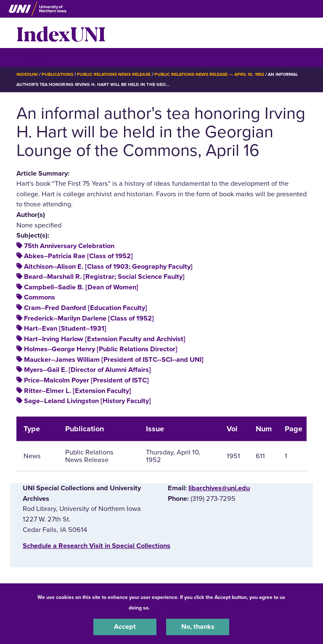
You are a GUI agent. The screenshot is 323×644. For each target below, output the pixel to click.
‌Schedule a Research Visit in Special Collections (97, 546)
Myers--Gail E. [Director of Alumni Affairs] (87, 370)
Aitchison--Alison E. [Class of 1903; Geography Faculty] (108, 267)
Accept (125, 627)
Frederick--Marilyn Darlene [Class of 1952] (89, 318)
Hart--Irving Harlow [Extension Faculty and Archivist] (105, 339)
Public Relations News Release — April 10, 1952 (209, 74)
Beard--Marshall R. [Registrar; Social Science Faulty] (104, 277)
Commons (40, 297)
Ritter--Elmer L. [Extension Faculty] (78, 391)
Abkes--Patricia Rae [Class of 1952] (78, 256)
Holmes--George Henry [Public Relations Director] (101, 349)
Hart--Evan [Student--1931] (65, 329)
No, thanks (198, 627)
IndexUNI (61, 33)
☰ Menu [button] (31, 57)
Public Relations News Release (114, 74)
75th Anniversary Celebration (69, 246)
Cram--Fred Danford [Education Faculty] (86, 308)
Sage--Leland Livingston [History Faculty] (87, 401)
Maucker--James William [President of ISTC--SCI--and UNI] (114, 360)
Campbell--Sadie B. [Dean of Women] (81, 287)
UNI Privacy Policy (173, 608)
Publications (57, 74)
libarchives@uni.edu (219, 488)
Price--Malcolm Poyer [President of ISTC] (86, 380)
